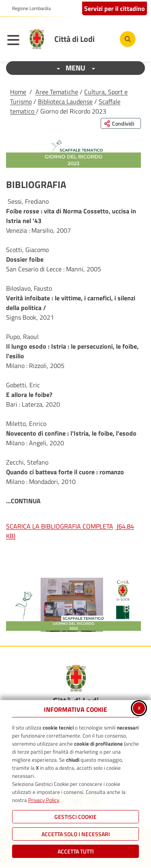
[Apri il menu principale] (15, 41)
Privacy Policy (44, 800)
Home (18, 92)
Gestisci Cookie (75, 817)
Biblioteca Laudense (65, 101)
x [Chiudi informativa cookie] (139, 707)
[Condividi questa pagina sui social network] (121, 123)
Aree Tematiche (57, 92)
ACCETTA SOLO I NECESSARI (76, 834)
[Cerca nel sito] (128, 39)
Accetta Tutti (76, 851)
